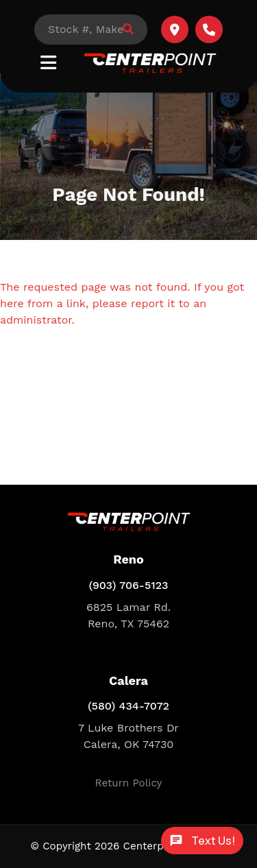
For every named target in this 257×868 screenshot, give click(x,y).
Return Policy (129, 783)
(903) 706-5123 (128, 585)
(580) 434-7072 (128, 706)
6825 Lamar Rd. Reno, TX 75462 (128, 615)
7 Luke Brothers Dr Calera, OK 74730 (128, 736)
